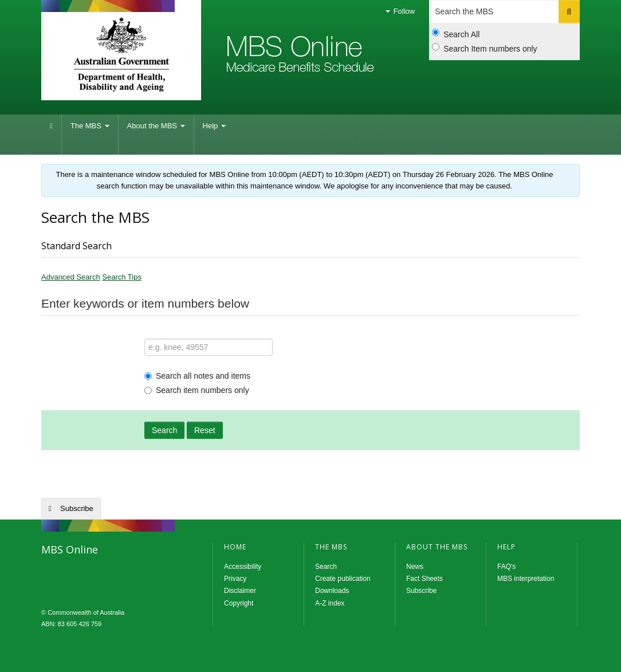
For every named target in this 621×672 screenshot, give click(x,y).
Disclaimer (240, 591)
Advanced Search (71, 277)
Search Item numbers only (484, 48)
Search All (456, 34)
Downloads (332, 591)
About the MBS (156, 126)
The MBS (90, 126)
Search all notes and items (197, 376)
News (415, 567)
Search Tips (122, 277)
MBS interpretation (526, 579)
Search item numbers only (197, 390)
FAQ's (506, 567)
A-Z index (330, 603)
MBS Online (113, 576)
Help (214, 126)
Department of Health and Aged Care (121, 54)
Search (164, 430)
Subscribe (77, 508)
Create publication (343, 579)
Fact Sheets (425, 579)
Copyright (239, 603)
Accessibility (243, 567)
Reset (205, 430)
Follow (400, 11)
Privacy (235, 579)
